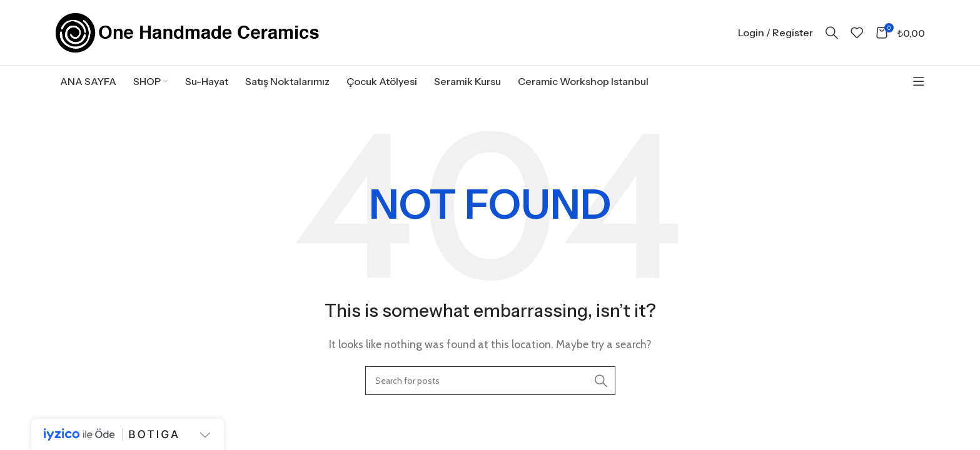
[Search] (832, 32)
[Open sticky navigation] (919, 81)
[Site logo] (188, 32)
